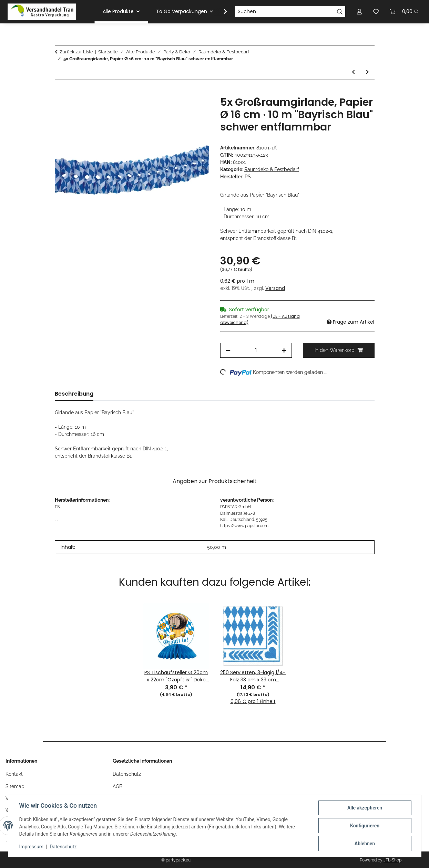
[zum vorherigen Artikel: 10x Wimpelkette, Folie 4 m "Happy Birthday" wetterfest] (353, 72)
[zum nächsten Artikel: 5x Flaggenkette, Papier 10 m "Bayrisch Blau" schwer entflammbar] (367, 72)
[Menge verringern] (228, 350)
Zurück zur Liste (76, 52)
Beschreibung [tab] (74, 394)
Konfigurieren (365, 826)
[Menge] (256, 350)
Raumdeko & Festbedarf (272, 169)
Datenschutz (63, 847)
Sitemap (15, 786)
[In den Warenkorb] (60, 92)
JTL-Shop (392, 860)
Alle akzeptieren (365, 808)
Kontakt (14, 774)
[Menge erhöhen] (284, 350)
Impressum (31, 847)
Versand (275, 288)
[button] (221, 12)
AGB (118, 786)
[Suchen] (285, 12)
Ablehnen (365, 844)
